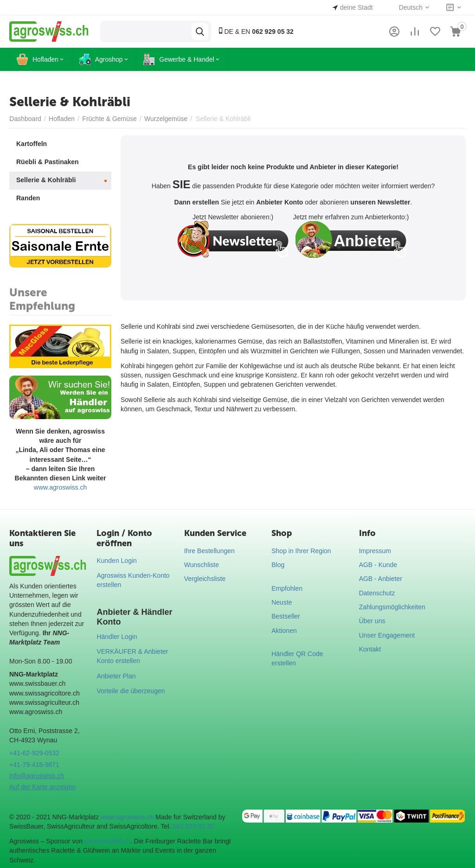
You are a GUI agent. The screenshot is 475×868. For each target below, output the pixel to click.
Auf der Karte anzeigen (42, 787)
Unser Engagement (387, 635)
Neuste (282, 602)
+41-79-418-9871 (34, 765)
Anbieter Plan (116, 676)
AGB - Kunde (378, 565)
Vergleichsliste (205, 579)
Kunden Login (116, 561)
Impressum (375, 551)
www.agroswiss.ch (60, 487)
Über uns (372, 621)
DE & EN (255, 31)
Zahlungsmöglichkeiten (392, 607)
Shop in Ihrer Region (301, 551)
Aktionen (284, 631)
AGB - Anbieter (381, 579)
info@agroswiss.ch (37, 776)
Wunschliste (202, 565)
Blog (278, 565)
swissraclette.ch (107, 841)
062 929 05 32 (193, 826)
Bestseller (286, 616)
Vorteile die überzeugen (131, 691)
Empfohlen (287, 588)
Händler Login (117, 637)
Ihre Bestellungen (209, 551)
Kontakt (370, 649)
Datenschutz (377, 593)
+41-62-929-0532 (34, 753)
